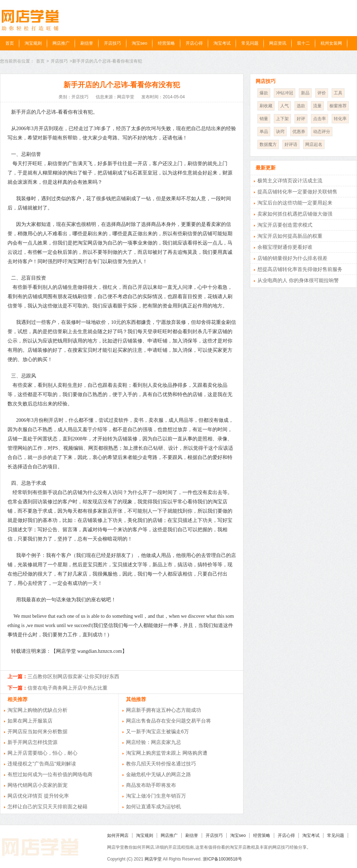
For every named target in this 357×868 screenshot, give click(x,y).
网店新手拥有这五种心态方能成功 (164, 710)
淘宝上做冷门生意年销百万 (156, 796)
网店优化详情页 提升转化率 (38, 796)
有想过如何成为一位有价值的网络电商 (50, 774)
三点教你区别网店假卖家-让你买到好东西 (73, 676)
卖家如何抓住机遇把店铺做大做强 (295, 214)
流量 (317, 106)
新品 (305, 93)
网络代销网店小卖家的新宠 (37, 785)
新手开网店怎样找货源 (32, 742)
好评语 (291, 144)
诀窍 (280, 132)
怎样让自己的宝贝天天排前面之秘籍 (47, 807)
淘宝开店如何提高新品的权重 (290, 236)
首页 (10, 43)
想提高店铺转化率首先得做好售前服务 (300, 269)
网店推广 (61, 43)
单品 (264, 132)
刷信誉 (87, 43)
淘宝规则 (33, 43)
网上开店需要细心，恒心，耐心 (42, 753)
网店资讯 (278, 43)
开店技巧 (112, 43)
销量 (264, 119)
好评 (301, 119)
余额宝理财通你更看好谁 (285, 247)
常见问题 (250, 43)
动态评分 (322, 132)
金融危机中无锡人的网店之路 (159, 774)
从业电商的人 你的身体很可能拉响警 (298, 280)
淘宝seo (139, 43)
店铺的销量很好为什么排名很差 (292, 258)
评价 (322, 93)
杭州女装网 (331, 43)
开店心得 (194, 43)
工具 (338, 93)
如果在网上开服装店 (30, 721)
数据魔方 (268, 144)
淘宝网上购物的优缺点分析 (37, 710)
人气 (285, 106)
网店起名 (314, 144)
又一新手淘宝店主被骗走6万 (157, 731)
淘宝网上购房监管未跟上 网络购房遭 (167, 753)
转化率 (340, 119)
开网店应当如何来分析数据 (37, 731)
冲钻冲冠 (285, 93)
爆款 (264, 93)
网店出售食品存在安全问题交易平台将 (169, 721)
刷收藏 (266, 106)
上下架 (282, 119)
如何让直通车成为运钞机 (154, 807)
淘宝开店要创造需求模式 (285, 225)
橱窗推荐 (338, 106)
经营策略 (166, 43)
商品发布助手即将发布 (151, 785)
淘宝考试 (222, 43)
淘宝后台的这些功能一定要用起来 (295, 203)
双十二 (303, 43)
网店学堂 (153, 859)
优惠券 (299, 132)
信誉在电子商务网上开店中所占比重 (67, 688)
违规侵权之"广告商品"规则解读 (42, 764)
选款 (301, 106)
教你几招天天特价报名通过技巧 (161, 764)
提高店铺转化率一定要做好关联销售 (297, 192)
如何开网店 (118, 835)
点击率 (320, 119)
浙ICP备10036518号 (222, 859)
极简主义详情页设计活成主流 (290, 181)
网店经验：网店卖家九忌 (154, 742)
